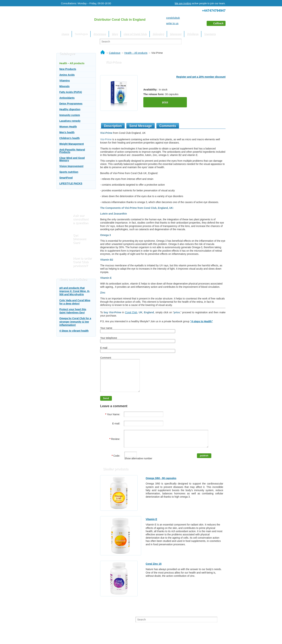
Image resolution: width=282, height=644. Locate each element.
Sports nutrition (69, 172)
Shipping (158, 34)
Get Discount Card (80, 239)
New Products (68, 69)
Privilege (193, 34)
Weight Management (72, 144)
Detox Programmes (71, 104)
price (165, 102)
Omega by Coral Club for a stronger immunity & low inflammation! (75, 322)
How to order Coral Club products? (82, 262)
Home (65, 34)
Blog (115, 34)
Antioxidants (67, 98)
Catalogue (81, 34)
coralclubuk (173, 18)
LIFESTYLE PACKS (71, 183)
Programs (100, 34)
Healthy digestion (70, 109)
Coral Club (131, 312)
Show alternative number (138, 466)
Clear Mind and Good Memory (72, 159)
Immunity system (70, 115)
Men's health (67, 132)
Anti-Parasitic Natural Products (72, 151)
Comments (168, 126)
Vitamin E (151, 527)
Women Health (68, 127)
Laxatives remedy (70, 121)
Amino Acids (67, 75)
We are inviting (183, 3)
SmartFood (66, 178)
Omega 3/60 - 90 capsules (161, 486)
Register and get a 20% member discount (201, 77)
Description (113, 126)
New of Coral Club (135, 34)
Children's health (70, 138)
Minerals (64, 86)
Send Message (141, 126)
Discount (176, 34)
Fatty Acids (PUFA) (71, 92)
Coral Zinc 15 (154, 572)
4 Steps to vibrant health (74, 331)
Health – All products (72, 63)
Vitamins (65, 81)
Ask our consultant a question (81, 219)
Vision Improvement (71, 166)
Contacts (210, 34)
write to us (172, 23)
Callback (218, 23)
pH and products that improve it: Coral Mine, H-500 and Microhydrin (75, 291)
